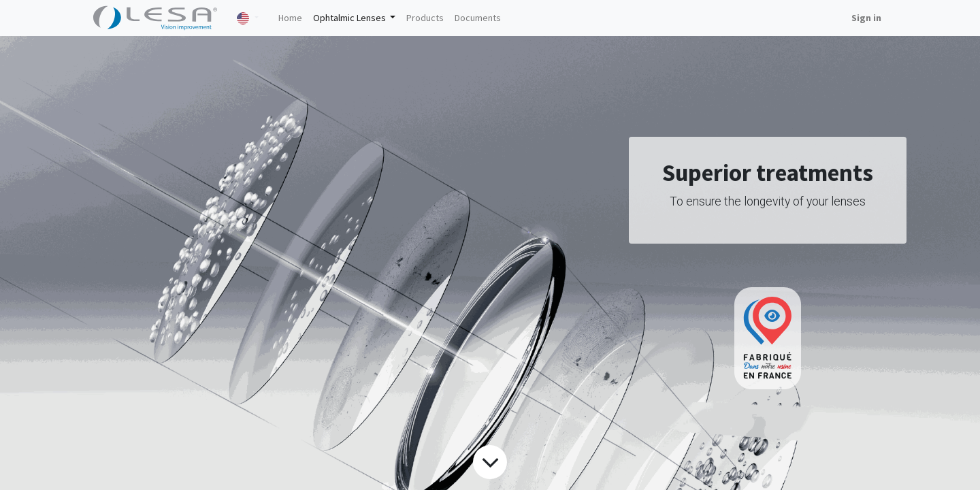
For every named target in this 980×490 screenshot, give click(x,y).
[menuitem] (290, 18)
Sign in (866, 18)
